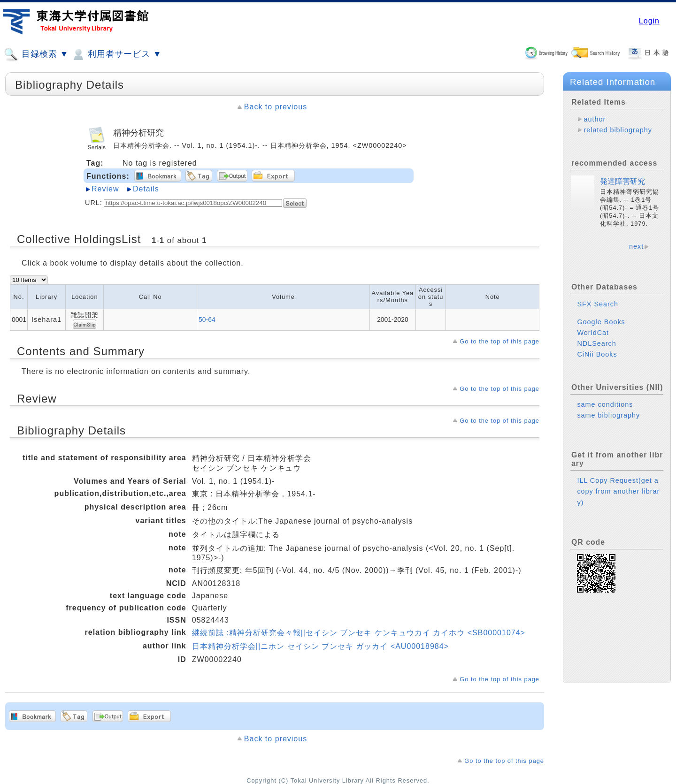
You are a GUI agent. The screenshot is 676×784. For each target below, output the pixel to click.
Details (146, 189)
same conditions (605, 404)
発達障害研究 (622, 181)
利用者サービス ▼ (116, 54)
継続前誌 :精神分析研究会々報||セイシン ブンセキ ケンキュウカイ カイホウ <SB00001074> (359, 633)
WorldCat (593, 333)
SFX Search (598, 304)
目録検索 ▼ (36, 54)
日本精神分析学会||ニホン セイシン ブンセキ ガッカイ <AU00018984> (320, 646)
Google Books (601, 322)
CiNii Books (597, 354)
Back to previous (276, 107)
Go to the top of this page (499, 341)
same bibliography (608, 415)
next (636, 246)
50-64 (207, 320)
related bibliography (618, 130)
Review (105, 189)
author (595, 119)
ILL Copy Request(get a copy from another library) (618, 491)
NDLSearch (596, 343)
